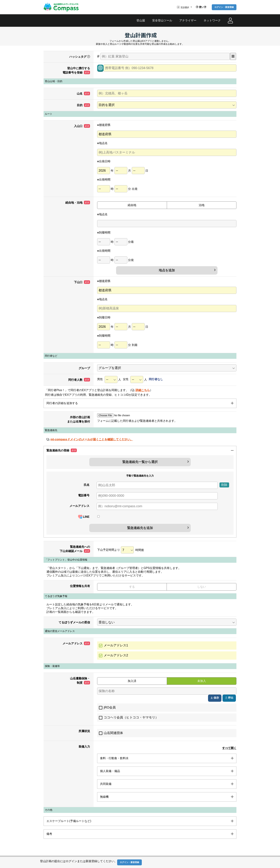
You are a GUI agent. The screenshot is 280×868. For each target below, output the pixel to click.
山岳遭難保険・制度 (80, 681)
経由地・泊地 (78, 203)
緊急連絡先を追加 (140, 528)
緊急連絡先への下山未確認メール (75, 549)
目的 (83, 105)
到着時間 (105, 233)
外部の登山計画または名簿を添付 (79, 419)
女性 (126, 379)
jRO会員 (110, 707)
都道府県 (105, 125)
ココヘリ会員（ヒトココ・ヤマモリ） (131, 717)
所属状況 (84, 731)
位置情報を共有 (80, 586)
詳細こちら (143, 390)
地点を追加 (167, 270)
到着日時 (105, 317)
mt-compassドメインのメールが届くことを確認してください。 (92, 439)
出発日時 (105, 161)
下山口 (82, 282)
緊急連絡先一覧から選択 (140, 462)
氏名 (87, 485)
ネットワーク (212, 20)
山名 (83, 93)
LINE (84, 517)
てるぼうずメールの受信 (74, 622)
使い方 (201, 7)
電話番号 (84, 495)
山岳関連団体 (113, 733)
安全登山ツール (162, 20)
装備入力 (84, 747)
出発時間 (105, 180)
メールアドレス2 (116, 655)
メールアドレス (79, 506)
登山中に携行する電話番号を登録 (76, 70)
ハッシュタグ (80, 57)
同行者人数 (79, 380)
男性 (100, 379)
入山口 (82, 126)
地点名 (103, 143)
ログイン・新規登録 (224, 7)
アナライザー (188, 20)
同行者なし (156, 379)
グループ (84, 368)
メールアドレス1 (116, 645)
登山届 (141, 20)
